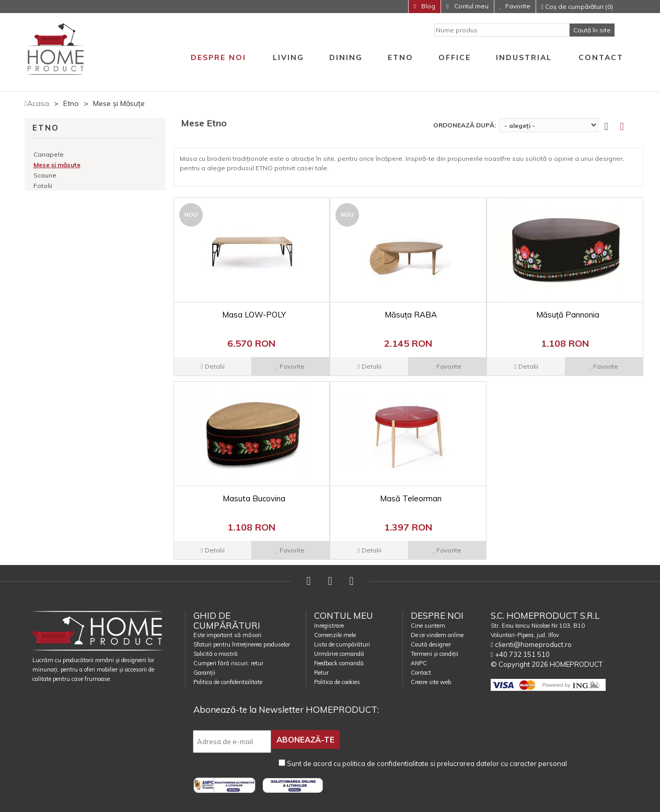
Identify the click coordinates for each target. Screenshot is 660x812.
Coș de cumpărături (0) (577, 7)
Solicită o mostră (216, 654)
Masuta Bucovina (254, 498)
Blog (427, 6)
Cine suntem (428, 626)
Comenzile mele (335, 635)
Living (288, 57)
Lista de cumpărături (342, 644)
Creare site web (431, 682)
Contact (601, 57)
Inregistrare (329, 626)
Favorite (518, 6)
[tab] (628, 126)
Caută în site (592, 30)
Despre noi (218, 57)
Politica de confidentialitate (228, 682)
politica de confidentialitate (385, 762)
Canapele (49, 154)
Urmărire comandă (339, 654)
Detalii (212, 366)
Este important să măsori (227, 635)
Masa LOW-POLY (254, 315)
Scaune (45, 175)
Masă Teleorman (411, 498)
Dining (346, 57)
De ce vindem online (437, 635)
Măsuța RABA (411, 315)
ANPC (419, 663)
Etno (401, 57)
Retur (321, 673)
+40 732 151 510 (520, 654)
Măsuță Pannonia (568, 315)
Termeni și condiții (435, 654)
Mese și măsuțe (57, 165)
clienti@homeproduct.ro (531, 644)
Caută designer (431, 644)
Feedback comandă (339, 663)
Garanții (204, 673)
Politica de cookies (337, 682)
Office (455, 57)
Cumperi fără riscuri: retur (228, 663)
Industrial (524, 57)
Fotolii (43, 186)
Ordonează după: (465, 125)
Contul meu (471, 6)
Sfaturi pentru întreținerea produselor (242, 644)
